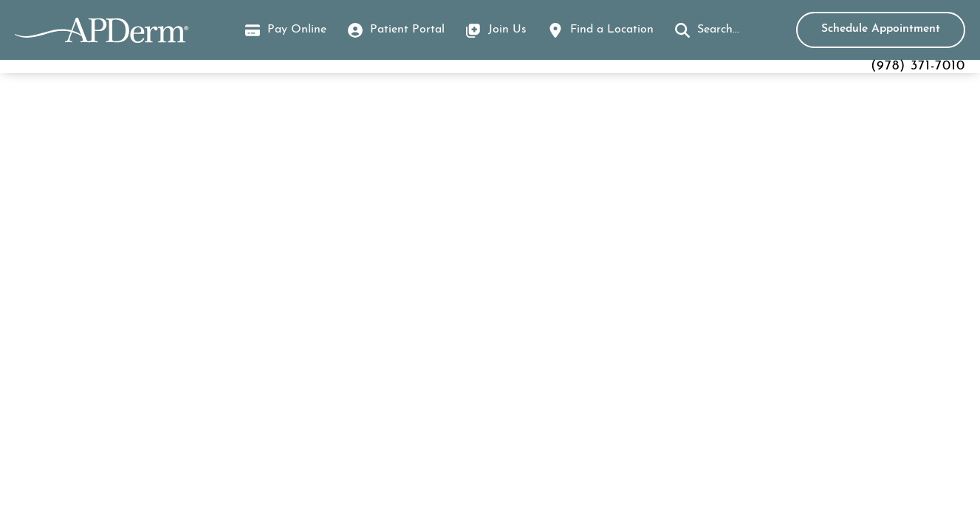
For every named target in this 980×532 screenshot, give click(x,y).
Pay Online (286, 32)
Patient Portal (407, 30)
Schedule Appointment (881, 29)
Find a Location (612, 30)
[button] (707, 30)
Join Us (507, 30)
